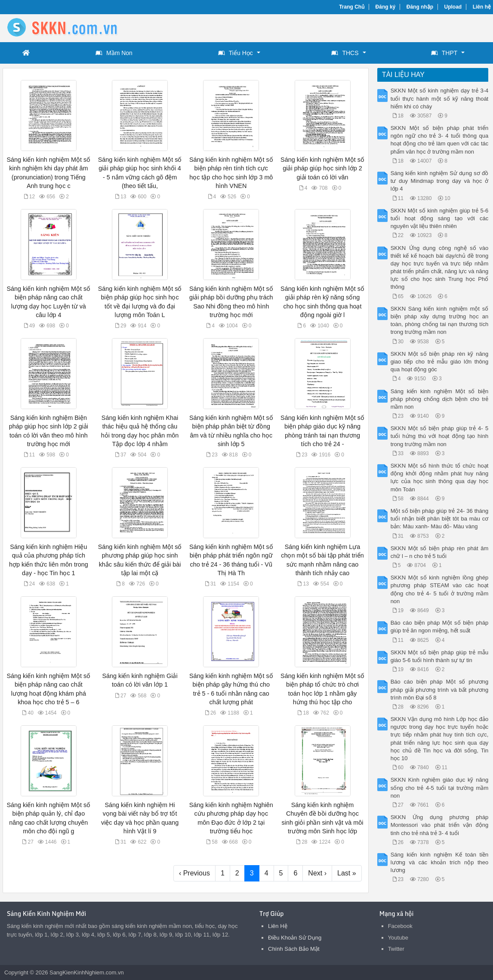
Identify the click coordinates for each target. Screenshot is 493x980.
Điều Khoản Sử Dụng (295, 938)
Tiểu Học (236, 53)
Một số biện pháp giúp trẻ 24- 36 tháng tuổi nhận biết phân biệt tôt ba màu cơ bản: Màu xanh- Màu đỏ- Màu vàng (440, 519)
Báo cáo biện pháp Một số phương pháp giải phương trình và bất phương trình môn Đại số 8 (440, 689)
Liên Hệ (278, 926)
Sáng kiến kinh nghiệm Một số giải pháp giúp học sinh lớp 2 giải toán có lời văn (322, 168)
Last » (347, 873)
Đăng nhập (420, 7)
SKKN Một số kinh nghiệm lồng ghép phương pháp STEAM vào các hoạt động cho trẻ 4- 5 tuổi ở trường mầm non (440, 589)
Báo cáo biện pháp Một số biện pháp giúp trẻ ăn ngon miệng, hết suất (440, 627)
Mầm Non (114, 53)
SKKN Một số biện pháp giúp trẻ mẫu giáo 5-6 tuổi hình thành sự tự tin (440, 656)
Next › (317, 873)
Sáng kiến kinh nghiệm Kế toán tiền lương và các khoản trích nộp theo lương (440, 862)
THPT (444, 53)
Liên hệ (482, 7)
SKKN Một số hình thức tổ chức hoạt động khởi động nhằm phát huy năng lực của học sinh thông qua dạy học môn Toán (440, 478)
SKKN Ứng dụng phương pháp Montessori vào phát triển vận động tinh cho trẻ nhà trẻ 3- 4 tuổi (440, 825)
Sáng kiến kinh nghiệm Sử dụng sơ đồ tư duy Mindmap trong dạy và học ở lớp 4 (440, 181)
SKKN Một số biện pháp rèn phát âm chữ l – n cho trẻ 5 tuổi (440, 552)
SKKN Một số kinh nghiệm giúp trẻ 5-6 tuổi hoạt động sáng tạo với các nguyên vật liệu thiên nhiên (440, 218)
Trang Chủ (352, 7)
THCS (345, 53)
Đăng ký (386, 7)
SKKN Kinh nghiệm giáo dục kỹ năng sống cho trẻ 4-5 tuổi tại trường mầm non (440, 787)
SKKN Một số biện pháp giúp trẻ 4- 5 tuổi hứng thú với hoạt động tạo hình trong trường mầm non (440, 436)
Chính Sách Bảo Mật (294, 949)
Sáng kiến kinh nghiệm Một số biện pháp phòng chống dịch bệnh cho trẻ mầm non (440, 399)
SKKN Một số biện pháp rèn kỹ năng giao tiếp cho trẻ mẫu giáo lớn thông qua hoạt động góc (440, 362)
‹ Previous (194, 873)
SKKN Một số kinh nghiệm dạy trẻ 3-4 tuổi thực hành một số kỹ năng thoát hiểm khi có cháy (440, 98)
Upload (453, 7)
